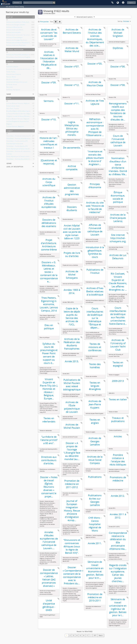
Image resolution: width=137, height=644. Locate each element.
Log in (131, 3)
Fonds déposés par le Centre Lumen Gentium (21, 157)
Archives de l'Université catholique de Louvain (21, 55)
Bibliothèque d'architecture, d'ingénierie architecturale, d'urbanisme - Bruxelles (31, 58)
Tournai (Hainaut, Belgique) (15, 127)
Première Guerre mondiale (15, 144)
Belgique (9, 124)
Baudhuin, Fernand (12, 80)
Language (118, 3)
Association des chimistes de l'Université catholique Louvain (25, 70)
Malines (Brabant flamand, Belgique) (18, 119)
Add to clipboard (58, 28)
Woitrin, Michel (11, 77)
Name (9, 94)
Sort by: (120, 21)
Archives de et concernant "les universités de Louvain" (23, 35)
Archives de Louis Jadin (14, 33)
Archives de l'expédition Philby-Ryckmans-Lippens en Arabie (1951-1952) (29, 22)
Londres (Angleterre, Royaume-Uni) (17, 122)
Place (9, 98)
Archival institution (15, 49)
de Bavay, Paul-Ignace (13, 90)
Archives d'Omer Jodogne (14, 38)
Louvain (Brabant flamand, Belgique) (18, 104)
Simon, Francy (11, 72)
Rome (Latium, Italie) (13, 106)
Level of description (15, 166)
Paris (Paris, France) (12, 109)
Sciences (9, 154)
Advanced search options (85, 17)
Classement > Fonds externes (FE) (17, 141)
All (7, 20)
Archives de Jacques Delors (15, 30)
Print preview (43, 22)
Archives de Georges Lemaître (16, 25)
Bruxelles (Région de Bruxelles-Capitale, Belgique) (22, 111)
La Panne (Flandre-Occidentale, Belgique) (19, 114)
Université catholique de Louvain (17, 82)
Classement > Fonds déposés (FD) (17, 147)
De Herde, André (12, 85)
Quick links (123, 3)
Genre (9, 163)
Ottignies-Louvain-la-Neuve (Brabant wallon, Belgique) (23, 117)
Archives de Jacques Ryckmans (16, 46)
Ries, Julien (10, 88)
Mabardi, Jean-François (14, 75)
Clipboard (112, 3)
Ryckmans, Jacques (12, 67)
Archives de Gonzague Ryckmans (17, 40)
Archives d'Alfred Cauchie (14, 28)
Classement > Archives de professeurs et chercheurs (23, 139)
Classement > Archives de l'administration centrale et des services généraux (30, 152)
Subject (10, 131)
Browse (17, 3)
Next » (101, 635)
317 (95, 635)
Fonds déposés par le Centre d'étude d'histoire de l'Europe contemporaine (30, 149)
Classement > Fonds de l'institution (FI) (19, 136)
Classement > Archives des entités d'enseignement (22, 159)
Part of (10, 17)
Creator (10, 61)
